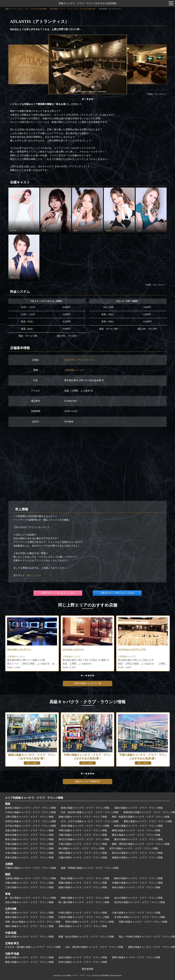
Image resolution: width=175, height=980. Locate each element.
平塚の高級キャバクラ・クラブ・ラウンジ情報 (29, 844)
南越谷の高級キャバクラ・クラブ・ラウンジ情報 (137, 858)
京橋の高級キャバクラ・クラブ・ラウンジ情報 (29, 883)
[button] (83, 99)
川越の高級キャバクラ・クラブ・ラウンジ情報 (83, 858)
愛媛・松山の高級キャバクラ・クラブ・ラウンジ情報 (86, 937)
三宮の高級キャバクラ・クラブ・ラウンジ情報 (29, 887)
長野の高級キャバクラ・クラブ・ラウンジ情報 (136, 957)
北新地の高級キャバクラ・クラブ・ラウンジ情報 (30, 878)
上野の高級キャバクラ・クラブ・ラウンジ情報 (29, 817)
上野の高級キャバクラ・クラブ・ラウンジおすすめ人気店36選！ (73, 9)
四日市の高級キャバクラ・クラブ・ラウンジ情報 (140, 902)
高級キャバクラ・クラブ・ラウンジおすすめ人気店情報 (87, 3)
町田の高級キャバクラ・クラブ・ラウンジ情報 (138, 826)
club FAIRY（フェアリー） (21, 650)
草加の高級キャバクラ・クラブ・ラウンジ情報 (29, 858)
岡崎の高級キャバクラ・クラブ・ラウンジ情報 (85, 898)
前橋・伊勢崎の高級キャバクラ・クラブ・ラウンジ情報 (90, 868)
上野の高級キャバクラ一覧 (87, 683)
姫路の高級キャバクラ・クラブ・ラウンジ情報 (83, 887)
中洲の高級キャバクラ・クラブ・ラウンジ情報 (83, 913)
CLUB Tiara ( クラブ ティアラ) (134, 650)
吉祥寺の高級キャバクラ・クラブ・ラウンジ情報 (30, 821)
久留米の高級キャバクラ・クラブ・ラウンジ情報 (84, 917)
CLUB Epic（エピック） (75, 650)
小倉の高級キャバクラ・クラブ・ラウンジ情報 (136, 913)
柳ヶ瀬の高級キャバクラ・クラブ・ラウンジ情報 (84, 902)
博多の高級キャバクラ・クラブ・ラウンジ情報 (29, 913)
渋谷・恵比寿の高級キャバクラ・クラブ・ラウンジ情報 (90, 812)
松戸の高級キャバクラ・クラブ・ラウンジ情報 (134, 848)
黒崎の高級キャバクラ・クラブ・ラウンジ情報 (29, 917)
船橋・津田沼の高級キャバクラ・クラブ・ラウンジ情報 (141, 844)
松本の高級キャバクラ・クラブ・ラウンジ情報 (83, 962)
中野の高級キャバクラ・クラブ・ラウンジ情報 (83, 830)
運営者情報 (87, 969)
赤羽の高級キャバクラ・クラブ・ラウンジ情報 (85, 826)
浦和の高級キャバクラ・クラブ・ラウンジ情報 (83, 853)
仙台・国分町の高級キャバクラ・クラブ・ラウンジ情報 (94, 947)
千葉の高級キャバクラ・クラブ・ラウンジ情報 (83, 844)
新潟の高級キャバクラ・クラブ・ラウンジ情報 (29, 957)
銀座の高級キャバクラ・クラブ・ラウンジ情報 (85, 808)
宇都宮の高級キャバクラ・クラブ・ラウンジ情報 (30, 868)
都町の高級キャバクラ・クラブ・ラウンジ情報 (29, 926)
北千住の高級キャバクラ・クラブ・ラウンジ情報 (30, 826)
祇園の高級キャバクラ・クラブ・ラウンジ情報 (83, 883)
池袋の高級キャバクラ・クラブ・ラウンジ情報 (138, 808)
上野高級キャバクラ (75, 370)
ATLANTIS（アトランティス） (80, 360)
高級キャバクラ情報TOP (87, 781)
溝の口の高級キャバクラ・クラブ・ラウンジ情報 (84, 839)
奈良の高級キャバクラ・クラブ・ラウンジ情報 (136, 887)
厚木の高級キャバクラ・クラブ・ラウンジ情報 (29, 839)
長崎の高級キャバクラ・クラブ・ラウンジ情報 (83, 926)
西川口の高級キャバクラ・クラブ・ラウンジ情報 (137, 853)
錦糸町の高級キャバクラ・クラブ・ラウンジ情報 (30, 808)
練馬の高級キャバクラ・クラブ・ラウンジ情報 (136, 830)
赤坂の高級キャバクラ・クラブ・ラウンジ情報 (29, 830)
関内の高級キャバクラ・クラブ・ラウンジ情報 (29, 835)
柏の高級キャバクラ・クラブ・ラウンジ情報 (82, 848)
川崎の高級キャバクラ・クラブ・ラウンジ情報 (83, 835)
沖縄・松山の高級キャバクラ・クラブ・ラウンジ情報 (33, 922)
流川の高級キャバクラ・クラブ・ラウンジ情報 (29, 937)
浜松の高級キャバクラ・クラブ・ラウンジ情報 (29, 902)
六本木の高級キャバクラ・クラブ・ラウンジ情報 (30, 812)
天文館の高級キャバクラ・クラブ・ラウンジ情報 (140, 917)
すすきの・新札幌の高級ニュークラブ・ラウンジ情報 (33, 947)
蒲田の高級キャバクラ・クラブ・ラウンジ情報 (148, 821)
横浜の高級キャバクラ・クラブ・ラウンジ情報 (136, 835)
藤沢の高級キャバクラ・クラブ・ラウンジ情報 (138, 839)
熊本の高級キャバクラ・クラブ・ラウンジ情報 (90, 922)
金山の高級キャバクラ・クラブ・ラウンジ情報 (138, 898)
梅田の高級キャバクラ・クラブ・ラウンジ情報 (138, 878)
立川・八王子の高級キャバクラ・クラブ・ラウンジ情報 (90, 821)
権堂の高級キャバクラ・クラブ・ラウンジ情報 (29, 962)
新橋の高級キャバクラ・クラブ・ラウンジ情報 (83, 817)
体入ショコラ (34, 575)
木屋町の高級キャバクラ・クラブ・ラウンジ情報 (137, 883)
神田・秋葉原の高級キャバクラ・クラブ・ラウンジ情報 (141, 817)
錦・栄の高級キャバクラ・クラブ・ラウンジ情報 (30, 898)
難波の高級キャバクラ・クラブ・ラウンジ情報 (85, 878)
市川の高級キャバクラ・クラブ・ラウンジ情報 (29, 848)
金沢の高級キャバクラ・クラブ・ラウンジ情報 (83, 957)
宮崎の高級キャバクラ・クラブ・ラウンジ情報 (143, 922)
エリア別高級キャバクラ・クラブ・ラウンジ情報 (34, 798)
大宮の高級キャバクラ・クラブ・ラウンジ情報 (29, 853)
